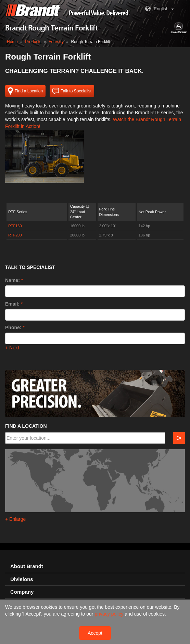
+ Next (12, 348)
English (156, 9)
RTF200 (15, 235)
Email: (12, 304)
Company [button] (22, 592)
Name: (12, 280)
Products (33, 42)
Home (12, 42)
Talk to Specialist (72, 91)
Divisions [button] (22, 579)
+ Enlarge (15, 519)
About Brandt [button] (27, 566)
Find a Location (25, 91)
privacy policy (110, 614)
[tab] (95, 566)
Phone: (13, 327)
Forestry (56, 42)
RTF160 (15, 226)
